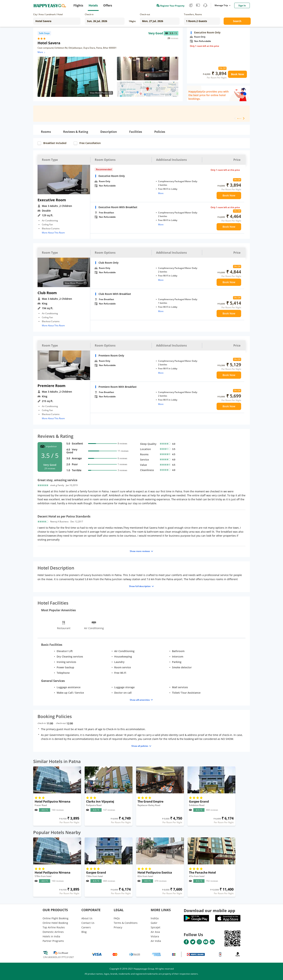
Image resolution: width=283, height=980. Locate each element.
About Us (87, 918)
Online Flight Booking (55, 918)
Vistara (155, 936)
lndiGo (155, 918)
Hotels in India (51, 936)
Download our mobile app (209, 910)
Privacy (118, 927)
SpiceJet (155, 927)
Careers (86, 927)
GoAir (154, 923)
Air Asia (155, 932)
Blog (84, 932)
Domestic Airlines (53, 932)
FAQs (117, 918)
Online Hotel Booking (55, 923)
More (42, 52)
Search (237, 21)
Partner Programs (53, 941)
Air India (156, 941)
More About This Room (53, 233)
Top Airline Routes (54, 927)
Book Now (238, 74)
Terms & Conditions (126, 923)
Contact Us (88, 923)
